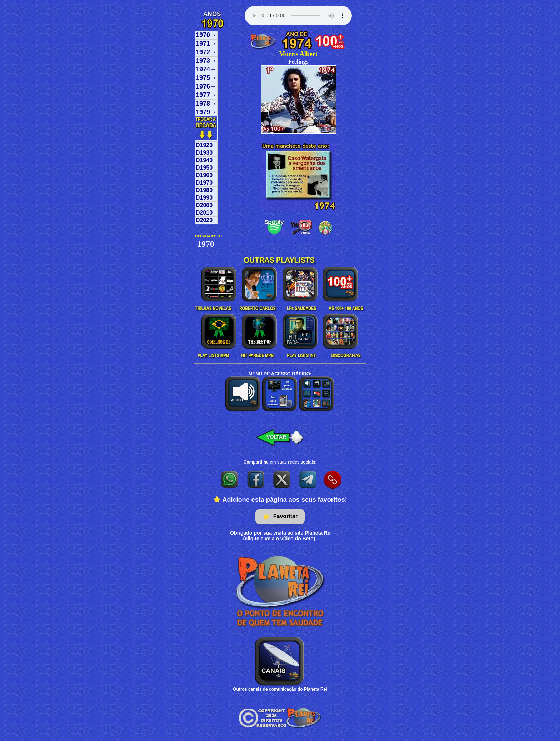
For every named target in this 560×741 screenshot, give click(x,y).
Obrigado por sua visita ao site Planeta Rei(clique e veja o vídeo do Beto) (281, 536)
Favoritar (280, 517)
